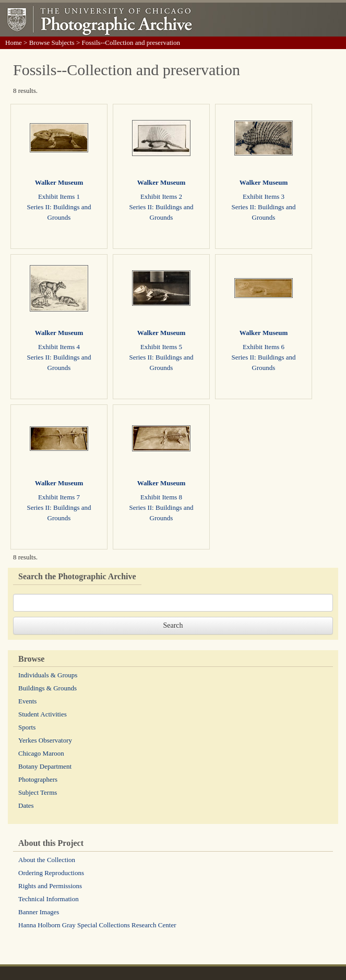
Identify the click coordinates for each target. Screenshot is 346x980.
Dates (26, 805)
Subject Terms (38, 792)
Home (14, 43)
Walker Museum (59, 182)
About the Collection (47, 860)
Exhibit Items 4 (59, 347)
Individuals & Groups (48, 675)
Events (27, 701)
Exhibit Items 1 (59, 196)
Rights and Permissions (50, 886)
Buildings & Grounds (47, 688)
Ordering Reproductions (51, 873)
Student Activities (43, 714)
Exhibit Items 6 (264, 347)
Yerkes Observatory (45, 740)
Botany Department (45, 766)
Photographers (38, 779)
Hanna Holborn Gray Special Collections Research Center (97, 925)
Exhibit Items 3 (264, 196)
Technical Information (49, 899)
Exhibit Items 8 (161, 497)
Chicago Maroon (41, 753)
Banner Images (39, 912)
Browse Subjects (52, 43)
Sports (27, 727)
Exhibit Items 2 (161, 196)
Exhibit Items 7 (59, 497)
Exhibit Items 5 (161, 347)
